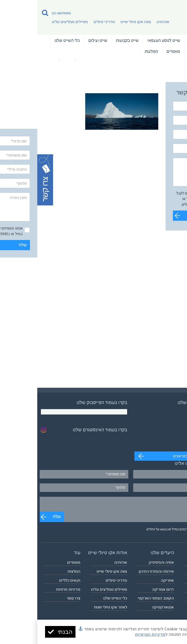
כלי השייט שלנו (30, 40)
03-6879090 (24, 13)
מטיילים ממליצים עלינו (33, 22)
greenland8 (12, 60)
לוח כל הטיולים (172, 598)
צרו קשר (36, 598)
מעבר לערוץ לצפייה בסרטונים (159, 456)
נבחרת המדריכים (165, 51)
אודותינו (126, 22)
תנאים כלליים (33, 580)
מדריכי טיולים (67, 22)
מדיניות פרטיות (31, 589)
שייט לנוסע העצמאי (126, 40)
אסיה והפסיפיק (124, 562)
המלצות (114, 51)
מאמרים (136, 51)
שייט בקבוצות (90, 40)
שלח (169, 216)
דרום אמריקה (126, 589)
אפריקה (130, 580)
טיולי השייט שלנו (165, 40)
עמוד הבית (48, 60)
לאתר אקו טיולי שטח (73, 607)
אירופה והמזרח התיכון (119, 571)
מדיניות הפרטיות (113, 634)
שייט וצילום (61, 40)
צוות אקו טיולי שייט (98, 22)
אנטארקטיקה (126, 607)
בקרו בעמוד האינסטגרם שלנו (63, 430)
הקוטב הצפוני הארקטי (119, 598)
